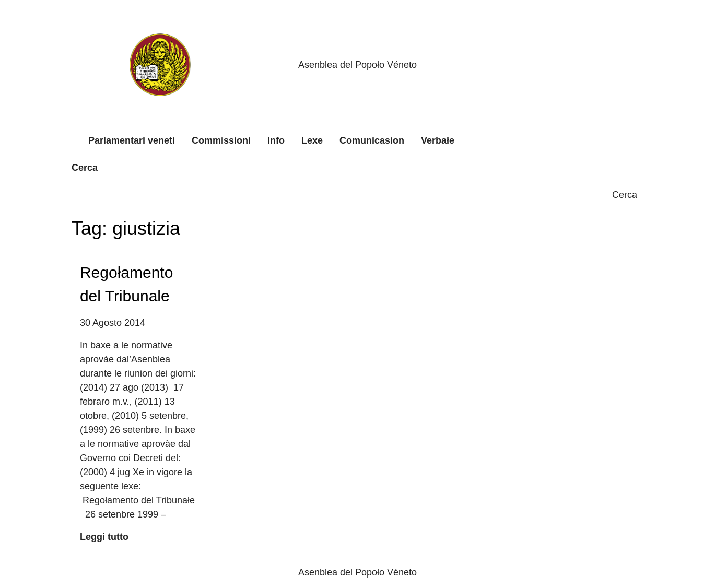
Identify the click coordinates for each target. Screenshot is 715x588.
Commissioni (221, 140)
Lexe (312, 140)
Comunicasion (372, 140)
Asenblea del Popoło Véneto (357, 65)
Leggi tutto (104, 537)
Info (276, 140)
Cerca (85, 168)
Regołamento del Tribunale (126, 284)
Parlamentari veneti (132, 140)
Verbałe (438, 140)
